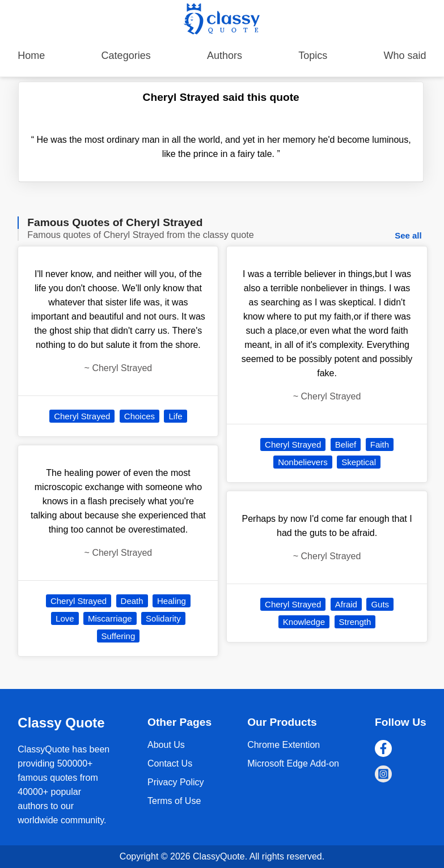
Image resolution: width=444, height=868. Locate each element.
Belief (346, 444)
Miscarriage (110, 618)
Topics (313, 56)
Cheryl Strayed (82, 416)
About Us (166, 745)
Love (65, 618)
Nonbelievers (303, 462)
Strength (355, 622)
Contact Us (170, 763)
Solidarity (163, 618)
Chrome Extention (284, 745)
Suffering (119, 636)
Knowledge (304, 622)
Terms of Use (174, 801)
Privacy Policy (176, 782)
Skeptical (359, 462)
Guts (380, 604)
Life (175, 416)
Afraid (346, 604)
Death (132, 601)
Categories (126, 56)
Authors (225, 56)
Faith (380, 444)
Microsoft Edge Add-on (293, 763)
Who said (405, 56)
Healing (172, 601)
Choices (139, 416)
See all (408, 235)
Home (31, 56)
